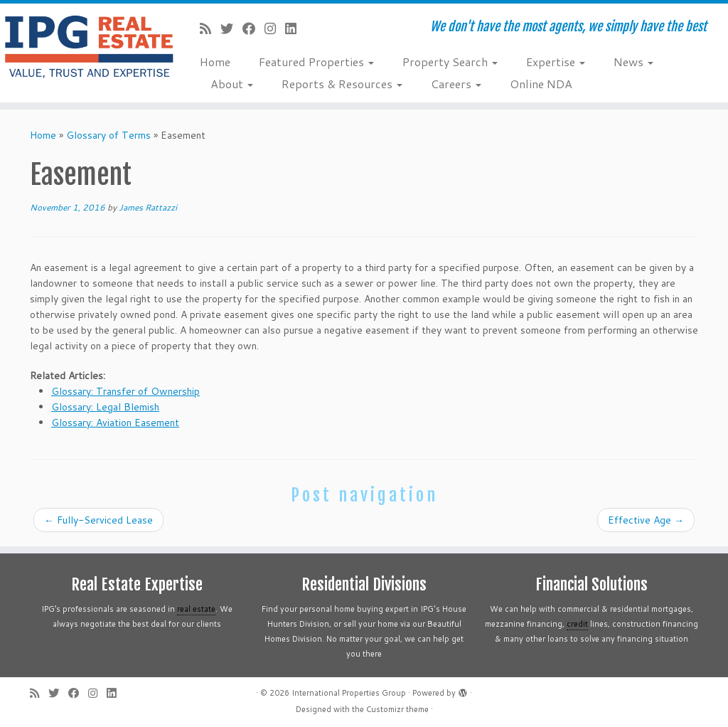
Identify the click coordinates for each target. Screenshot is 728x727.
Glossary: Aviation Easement (115, 423)
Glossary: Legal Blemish (105, 407)
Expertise (556, 62)
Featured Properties (316, 62)
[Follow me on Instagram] (275, 28)
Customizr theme (397, 709)
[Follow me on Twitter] (231, 28)
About (232, 84)
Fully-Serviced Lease (98, 520)
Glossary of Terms (108, 135)
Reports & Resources (342, 84)
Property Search (450, 62)
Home (215, 62)
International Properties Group (349, 693)
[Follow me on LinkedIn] (295, 28)
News (633, 62)
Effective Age (646, 520)
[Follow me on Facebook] (253, 28)
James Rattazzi (148, 207)
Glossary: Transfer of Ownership (125, 391)
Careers (456, 84)
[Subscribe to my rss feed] (210, 28)
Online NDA (541, 84)
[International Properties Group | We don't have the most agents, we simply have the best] (85, 46)
